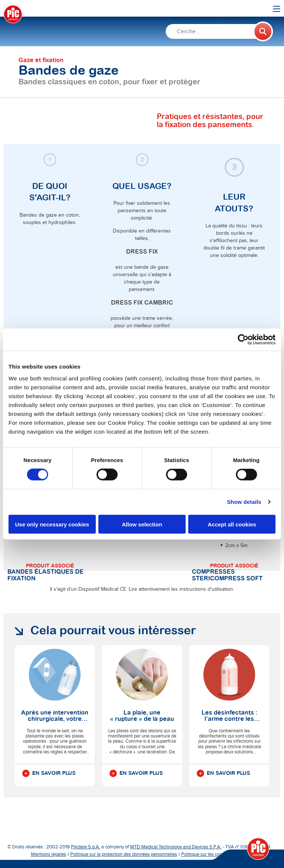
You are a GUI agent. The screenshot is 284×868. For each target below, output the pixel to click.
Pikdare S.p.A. (86, 847)
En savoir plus (49, 773)
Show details (244, 502)
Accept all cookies (232, 524)
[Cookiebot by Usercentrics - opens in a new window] (243, 340)
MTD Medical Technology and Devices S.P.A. (176, 847)
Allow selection (142, 524)
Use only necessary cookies (52, 524)
